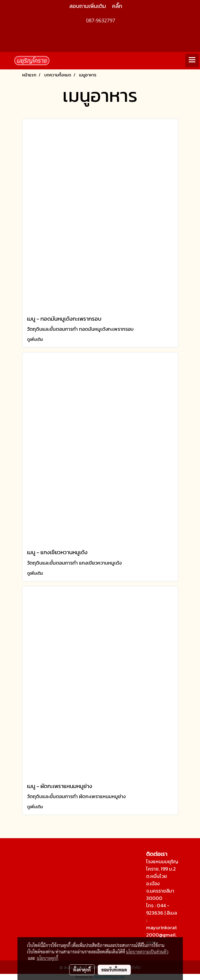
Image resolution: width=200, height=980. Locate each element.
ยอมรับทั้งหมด (114, 970)
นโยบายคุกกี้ (47, 958)
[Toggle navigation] (192, 61)
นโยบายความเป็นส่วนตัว (147, 952)
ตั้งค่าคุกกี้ (82, 970)
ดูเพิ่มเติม (35, 339)
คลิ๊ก (117, 6)
